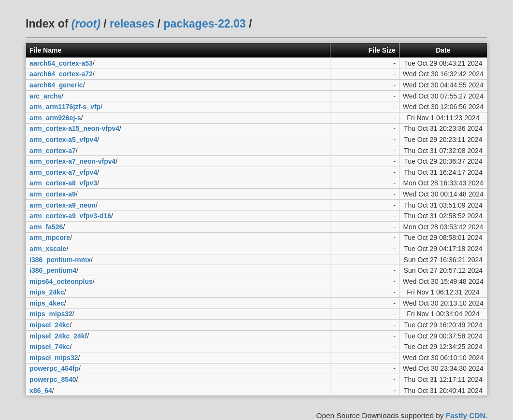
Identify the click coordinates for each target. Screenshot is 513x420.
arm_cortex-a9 (53, 194)
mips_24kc (47, 292)
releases (132, 24)
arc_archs (45, 96)
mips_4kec (47, 303)
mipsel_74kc (50, 347)
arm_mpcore (50, 238)
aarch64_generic (56, 85)
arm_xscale (48, 249)
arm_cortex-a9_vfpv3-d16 (70, 216)
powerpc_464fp (54, 368)
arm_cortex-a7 (53, 151)
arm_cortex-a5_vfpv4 (63, 140)
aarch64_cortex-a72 (61, 74)
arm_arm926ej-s (55, 118)
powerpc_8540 (53, 379)
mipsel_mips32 (54, 358)
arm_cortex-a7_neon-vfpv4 (72, 161)
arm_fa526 (46, 227)
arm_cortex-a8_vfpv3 (63, 183)
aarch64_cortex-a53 (61, 63)
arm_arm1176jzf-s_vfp (65, 107)
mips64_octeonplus (61, 281)
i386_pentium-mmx (60, 260)
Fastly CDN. (467, 415)
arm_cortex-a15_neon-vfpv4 (74, 128)
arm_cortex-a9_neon (63, 205)
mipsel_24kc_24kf (58, 336)
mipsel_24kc (50, 325)
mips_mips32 (51, 314)
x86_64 (41, 391)
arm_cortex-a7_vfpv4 (63, 172)
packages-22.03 (205, 24)
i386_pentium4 (53, 270)
